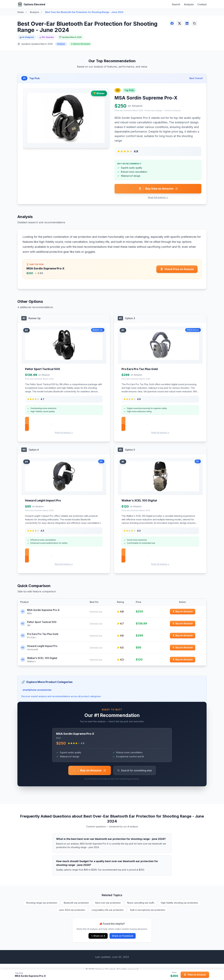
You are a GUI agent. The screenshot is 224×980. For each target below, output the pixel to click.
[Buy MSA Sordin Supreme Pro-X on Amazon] (183, 612)
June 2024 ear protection (72, 910)
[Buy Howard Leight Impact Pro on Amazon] (183, 648)
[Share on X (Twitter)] (180, 23)
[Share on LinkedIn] (187, 23)
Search (176, 4)
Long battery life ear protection (108, 910)
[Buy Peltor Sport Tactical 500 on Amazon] (183, 624)
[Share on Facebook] (172, 23)
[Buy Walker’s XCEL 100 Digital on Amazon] (183, 660)
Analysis (189, 4)
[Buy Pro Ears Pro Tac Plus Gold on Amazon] (183, 636)
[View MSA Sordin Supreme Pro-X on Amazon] (195, 975)
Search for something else (135, 770)
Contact (202, 4)
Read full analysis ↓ (158, 197)
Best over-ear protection (108, 903)
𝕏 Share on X (98, 936)
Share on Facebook (123, 936)
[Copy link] (194, 23)
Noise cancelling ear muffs (141, 903)
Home (21, 12)
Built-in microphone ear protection (148, 910)
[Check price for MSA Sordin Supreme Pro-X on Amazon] (177, 269)
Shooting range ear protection (42, 903)
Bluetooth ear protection (76, 903)
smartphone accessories (37, 690)
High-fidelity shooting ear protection (179, 903)
